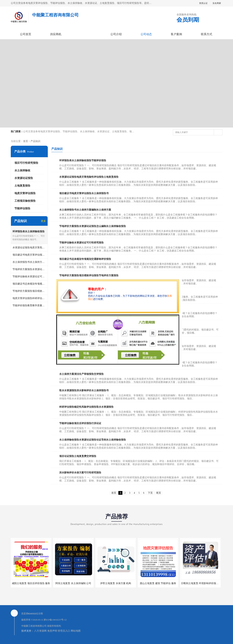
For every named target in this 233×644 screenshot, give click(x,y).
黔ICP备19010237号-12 (55, 620)
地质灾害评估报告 (25, 193)
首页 (26, 141)
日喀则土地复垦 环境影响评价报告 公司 (203, 583)
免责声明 (52, 631)
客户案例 (176, 34)
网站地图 (76, 631)
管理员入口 (64, 631)
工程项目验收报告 (25, 201)
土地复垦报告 (22, 186)
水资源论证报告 (24, 178)
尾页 (159, 493)
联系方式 (207, 34)
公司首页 (26, 34)
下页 (150, 493)
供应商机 (56, 34)
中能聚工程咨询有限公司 (34, 626)
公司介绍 (116, 34)
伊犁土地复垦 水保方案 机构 (116, 583)
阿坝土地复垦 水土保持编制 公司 (73, 583)
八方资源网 (40, 631)
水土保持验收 (22, 170)
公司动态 (146, 34)
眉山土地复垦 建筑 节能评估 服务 (158, 583)
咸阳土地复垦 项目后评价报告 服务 (31, 583)
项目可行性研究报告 (26, 163)
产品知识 (35, 141)
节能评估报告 (22, 208)
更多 (43, 221)
